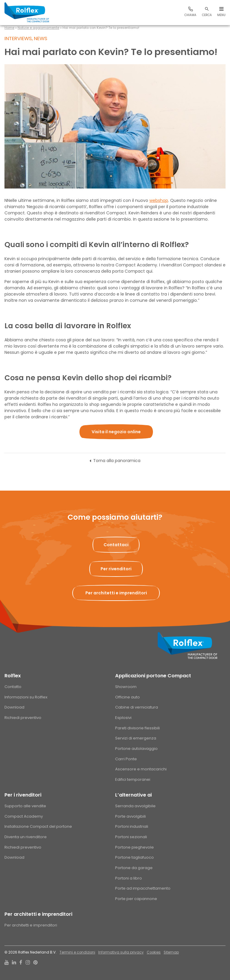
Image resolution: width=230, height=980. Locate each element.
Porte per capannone (136, 899)
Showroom (126, 687)
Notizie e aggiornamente (38, 28)
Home (9, 28)
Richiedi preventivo (23, 718)
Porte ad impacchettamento (143, 888)
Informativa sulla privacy (121, 952)
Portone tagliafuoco (134, 857)
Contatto (13, 687)
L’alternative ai (133, 795)
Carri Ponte (126, 759)
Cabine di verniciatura (137, 707)
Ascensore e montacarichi (141, 769)
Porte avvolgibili (130, 816)
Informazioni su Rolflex (26, 697)
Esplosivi (123, 718)
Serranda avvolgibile (135, 806)
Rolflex (13, 676)
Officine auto (127, 697)
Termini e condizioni (77, 952)
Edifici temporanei (133, 779)
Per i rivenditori (23, 795)
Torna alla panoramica (117, 461)
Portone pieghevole (134, 847)
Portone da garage (134, 868)
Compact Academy (24, 816)
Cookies (154, 952)
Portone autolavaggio (136, 749)
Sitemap (171, 952)
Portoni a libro (129, 878)
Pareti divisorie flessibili (137, 728)
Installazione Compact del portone (38, 826)
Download (14, 707)
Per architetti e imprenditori (38, 914)
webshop (159, 200)
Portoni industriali (132, 826)
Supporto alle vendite (25, 806)
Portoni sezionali (131, 837)
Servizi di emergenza (136, 738)
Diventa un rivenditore (26, 837)
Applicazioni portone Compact (153, 676)
